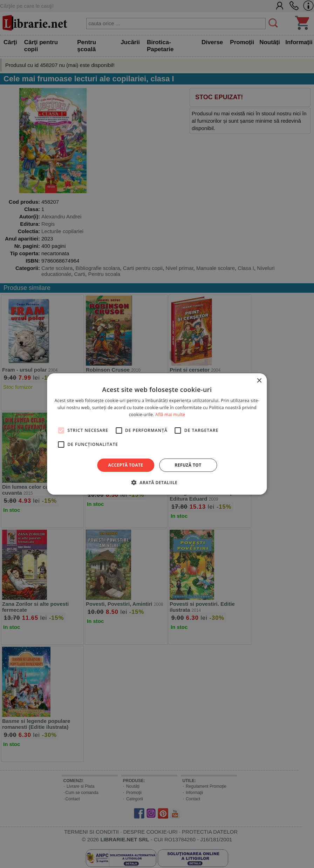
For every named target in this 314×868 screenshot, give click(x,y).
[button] (157, 482)
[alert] (157, 434)
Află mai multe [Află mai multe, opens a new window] (170, 415)
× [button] (259, 381)
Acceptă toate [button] (126, 465)
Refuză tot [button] (188, 465)
